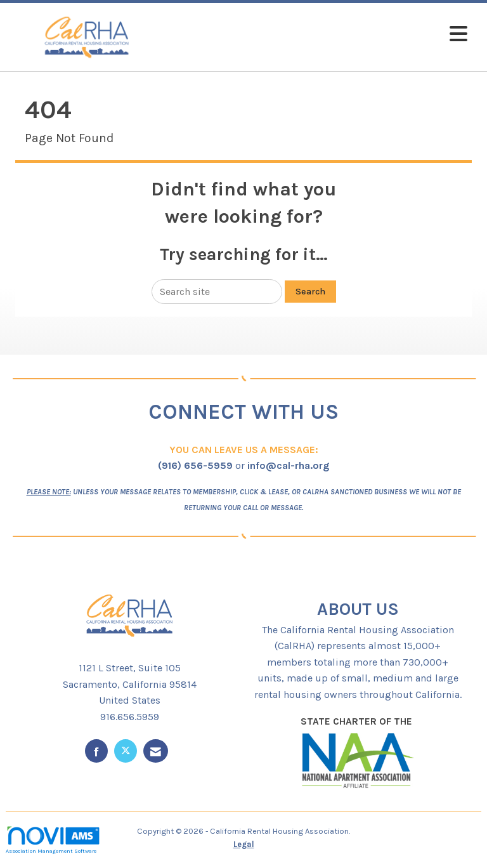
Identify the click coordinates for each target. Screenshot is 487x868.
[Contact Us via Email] (156, 751)
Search (310, 292)
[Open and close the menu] (319, 35)
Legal (244, 844)
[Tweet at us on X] (126, 751)
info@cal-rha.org (288, 465)
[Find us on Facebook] (96, 751)
